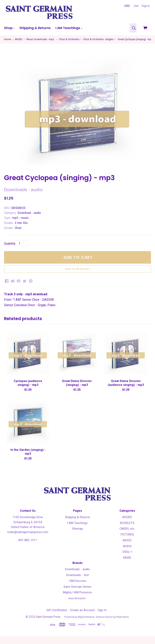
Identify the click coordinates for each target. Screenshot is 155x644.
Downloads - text (77, 583)
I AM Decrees (77, 589)
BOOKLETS (127, 531)
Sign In (102, 618)
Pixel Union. (123, 625)
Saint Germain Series (77, 594)
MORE (127, 566)
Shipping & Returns (35, 28)
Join (136, 6)
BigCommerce (86, 625)
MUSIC (127, 548)
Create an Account (82, 618)
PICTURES (127, 542)
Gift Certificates (57, 618)
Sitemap (77, 536)
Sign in (146, 6)
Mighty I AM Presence (77, 600)
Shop (9, 28)
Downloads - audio (77, 577)
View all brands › (77, 606)
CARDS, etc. (127, 536)
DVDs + (127, 560)
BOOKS (127, 525)
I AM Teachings (69, 28)
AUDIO (127, 554)
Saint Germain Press (48, 624)
